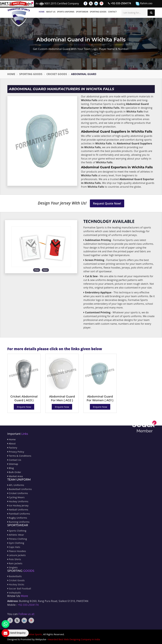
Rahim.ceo (144, 4)
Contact (112, 12)
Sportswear (82, 12)
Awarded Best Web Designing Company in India (74, 639)
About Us (51, 12)
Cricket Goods (57, 74)
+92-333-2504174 (120, 3)
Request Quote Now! (107, 203)
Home (42, 12)
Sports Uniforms (66, 12)
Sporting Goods (98, 12)
